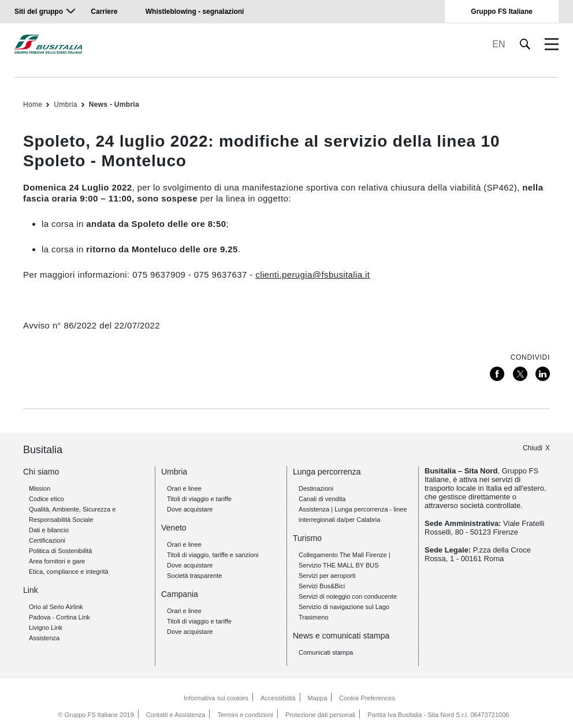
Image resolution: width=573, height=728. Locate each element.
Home (33, 104)
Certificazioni (47, 540)
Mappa (318, 698)
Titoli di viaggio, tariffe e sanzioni (213, 555)
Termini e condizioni (245, 715)
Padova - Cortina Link (59, 617)
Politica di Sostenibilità (60, 551)
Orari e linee (184, 488)
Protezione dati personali (320, 715)
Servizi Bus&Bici (322, 586)
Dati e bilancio (49, 530)
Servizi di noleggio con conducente (348, 596)
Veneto (174, 528)
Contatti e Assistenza (176, 715)
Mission (40, 488)
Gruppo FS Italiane (502, 12)
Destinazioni (316, 488)
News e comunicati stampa (341, 636)
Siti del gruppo (39, 12)
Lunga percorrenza (327, 472)
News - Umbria (114, 104)
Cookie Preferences (367, 698)
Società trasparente (194, 576)
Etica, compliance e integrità (69, 572)
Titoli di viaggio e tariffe (199, 499)
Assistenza (44, 638)
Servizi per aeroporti (327, 576)
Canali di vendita (322, 499)
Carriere (104, 12)
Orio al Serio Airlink (56, 607)
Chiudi (533, 448)
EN (498, 44)
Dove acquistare (190, 509)
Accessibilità (278, 698)
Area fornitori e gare (57, 561)
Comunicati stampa (326, 652)
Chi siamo (41, 472)
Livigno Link (46, 628)
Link (31, 590)
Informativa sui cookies (216, 698)
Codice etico (46, 499)
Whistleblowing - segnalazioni (195, 12)
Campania (180, 594)
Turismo (307, 538)
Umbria (65, 104)
